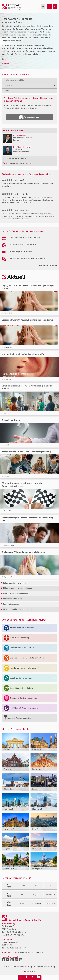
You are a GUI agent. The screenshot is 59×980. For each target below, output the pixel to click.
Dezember (50, 903)
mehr (5, 64)
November (36, 903)
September (50, 895)
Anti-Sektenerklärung (22, 967)
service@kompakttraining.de (31, 952)
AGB (7, 967)
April (23, 886)
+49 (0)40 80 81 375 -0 (16, 932)
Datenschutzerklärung (44, 967)
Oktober (23, 903)
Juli (23, 895)
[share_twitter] (33, 977)
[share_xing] (21, 977)
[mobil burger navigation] (43, 7)
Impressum (30, 971)
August (36, 895)
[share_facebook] (27, 977)
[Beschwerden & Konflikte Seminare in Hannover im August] (49, 7)
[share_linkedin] (38, 977)
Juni (50, 886)
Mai (36, 886)
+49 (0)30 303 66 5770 (16, 948)
